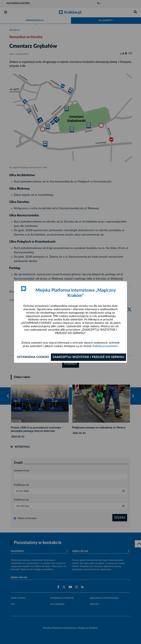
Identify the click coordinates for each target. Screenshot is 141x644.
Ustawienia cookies (33, 357)
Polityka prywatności (105, 346)
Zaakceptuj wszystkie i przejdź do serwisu (88, 357)
